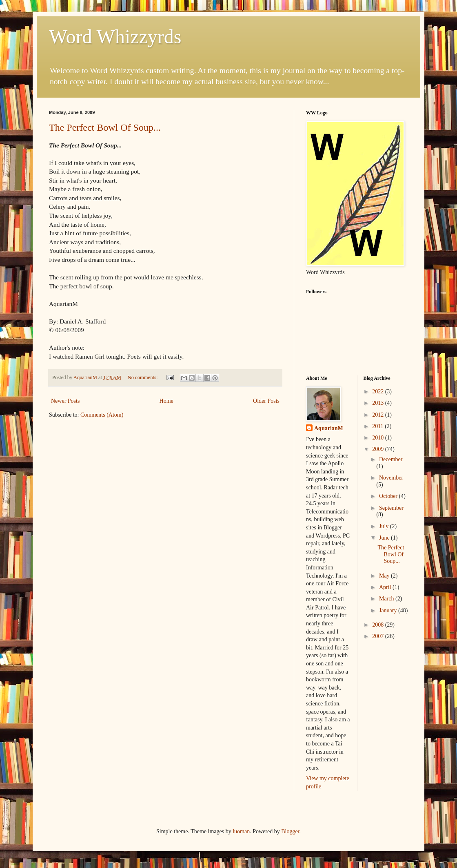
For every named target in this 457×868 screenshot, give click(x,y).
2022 (379, 392)
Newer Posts (65, 401)
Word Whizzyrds (115, 37)
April (386, 587)
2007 (379, 636)
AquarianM (329, 428)
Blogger (290, 831)
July (385, 526)
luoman (241, 831)
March (387, 599)
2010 (379, 438)
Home (166, 401)
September (391, 508)
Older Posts (266, 401)
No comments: (143, 377)
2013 (379, 403)
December (391, 459)
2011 (378, 426)
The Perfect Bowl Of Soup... (105, 127)
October (389, 496)
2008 (379, 625)
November (391, 478)
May (385, 576)
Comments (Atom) (102, 415)
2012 (379, 415)
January (389, 610)
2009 (379, 449)
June (385, 538)
